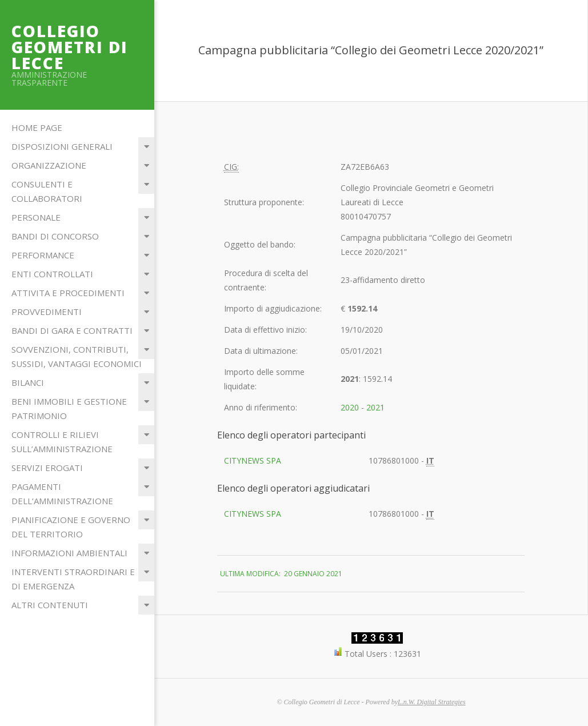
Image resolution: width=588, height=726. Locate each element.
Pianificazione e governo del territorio (71, 527)
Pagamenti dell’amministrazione (62, 494)
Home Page (37, 127)
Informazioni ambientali (69, 553)
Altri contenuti (50, 605)
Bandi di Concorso (55, 236)
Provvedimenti (47, 312)
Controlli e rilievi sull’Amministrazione (62, 442)
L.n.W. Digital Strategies (432, 702)
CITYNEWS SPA (253, 460)
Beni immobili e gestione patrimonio (69, 408)
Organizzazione (49, 165)
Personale (36, 217)
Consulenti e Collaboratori (47, 191)
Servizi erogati (47, 468)
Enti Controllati (52, 274)
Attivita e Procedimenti (68, 293)
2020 (350, 407)
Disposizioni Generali (62, 146)
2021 (375, 407)
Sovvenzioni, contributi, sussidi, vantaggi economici (77, 356)
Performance (43, 255)
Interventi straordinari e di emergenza (73, 579)
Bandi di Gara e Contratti (72, 330)
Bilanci (28, 382)
